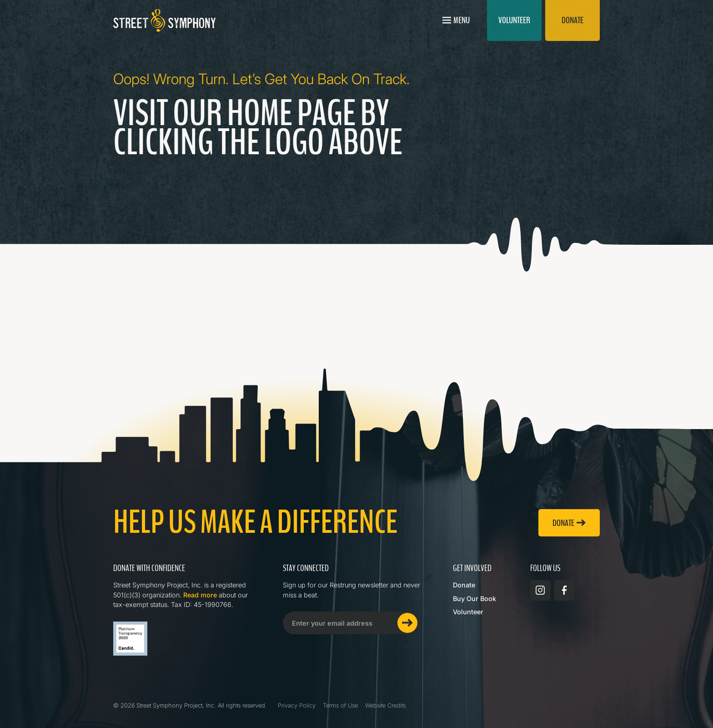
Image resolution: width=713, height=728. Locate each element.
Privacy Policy (297, 705)
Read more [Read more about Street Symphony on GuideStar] (200, 595)
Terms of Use (340, 705)
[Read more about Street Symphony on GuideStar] (130, 639)
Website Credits (385, 705)
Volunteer (468, 612)
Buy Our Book (474, 599)
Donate (464, 585)
